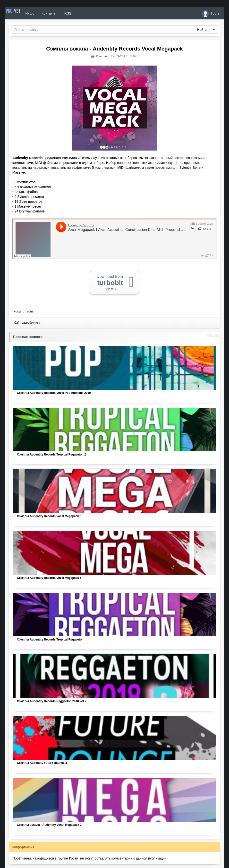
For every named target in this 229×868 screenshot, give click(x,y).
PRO (19, 13)
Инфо (42, 13)
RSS (79, 13)
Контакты (61, 13)
